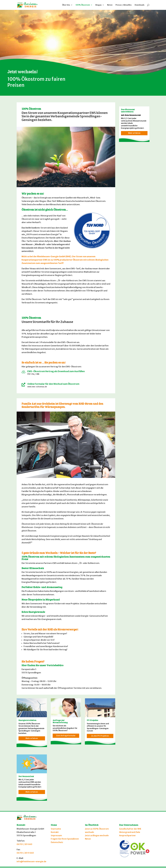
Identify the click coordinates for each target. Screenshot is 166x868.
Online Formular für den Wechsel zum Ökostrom (53, 384)
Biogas (99, 5)
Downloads (140, 5)
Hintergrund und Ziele (130, 832)
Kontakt (55, 832)
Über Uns (66, 5)
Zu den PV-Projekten (100, 736)
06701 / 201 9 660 (25, 853)
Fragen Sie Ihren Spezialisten (65, 839)
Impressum (56, 835)
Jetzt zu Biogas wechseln (97, 835)
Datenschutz (57, 842)
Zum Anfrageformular (66, 736)
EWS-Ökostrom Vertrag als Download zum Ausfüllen (56, 371)
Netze (110, 5)
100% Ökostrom (83, 5)
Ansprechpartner (127, 835)
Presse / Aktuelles (124, 5)
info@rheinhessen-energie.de (31, 861)
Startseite (56, 829)
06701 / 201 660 (24, 844)
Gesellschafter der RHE (130, 829)
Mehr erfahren (32, 738)
